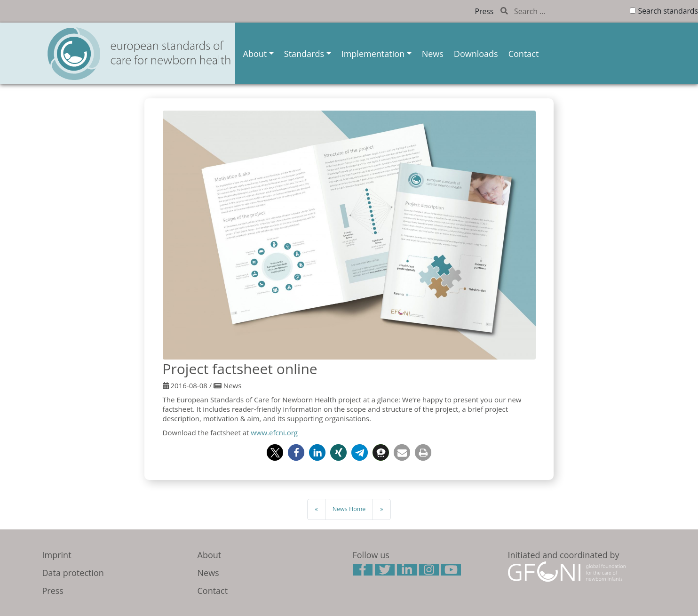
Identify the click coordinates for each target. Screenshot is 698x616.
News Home (349, 509)
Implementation (373, 54)
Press (484, 11)
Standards (304, 54)
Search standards (668, 11)
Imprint (57, 555)
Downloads (476, 54)
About (255, 54)
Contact (524, 54)
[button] (275, 452)
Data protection (73, 573)
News (433, 54)
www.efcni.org (274, 432)
